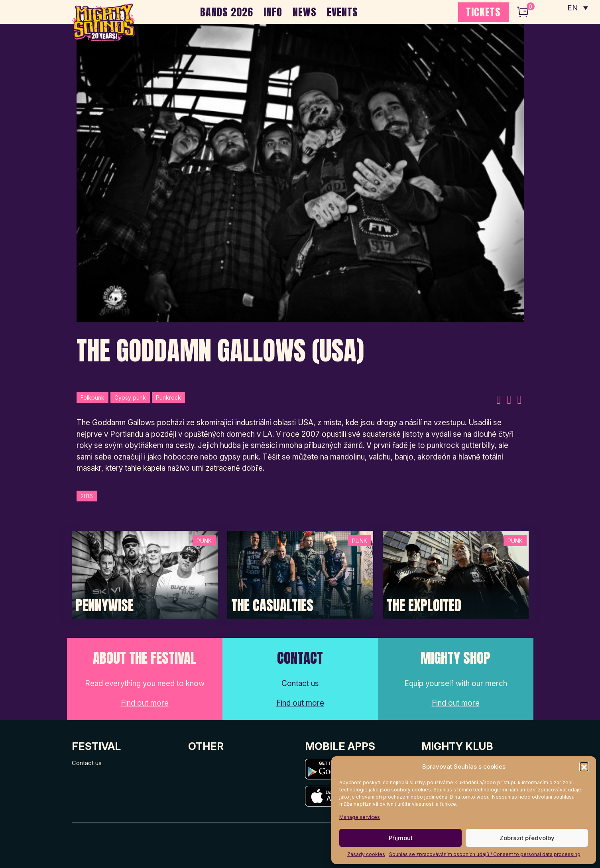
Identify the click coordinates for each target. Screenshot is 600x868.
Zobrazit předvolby (527, 838)
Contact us (87, 763)
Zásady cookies (366, 854)
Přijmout (401, 838)
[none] (577, 8)
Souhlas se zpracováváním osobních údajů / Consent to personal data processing (485, 854)
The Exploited (424, 606)
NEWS (305, 12)
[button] (584, 767)
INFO (273, 12)
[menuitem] (577, 8)
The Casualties (272, 606)
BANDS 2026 (227, 12)
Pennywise (105, 606)
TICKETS (483, 12)
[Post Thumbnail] (145, 574)
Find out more (145, 703)
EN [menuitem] (572, 8)
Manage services (360, 817)
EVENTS (342, 12)
